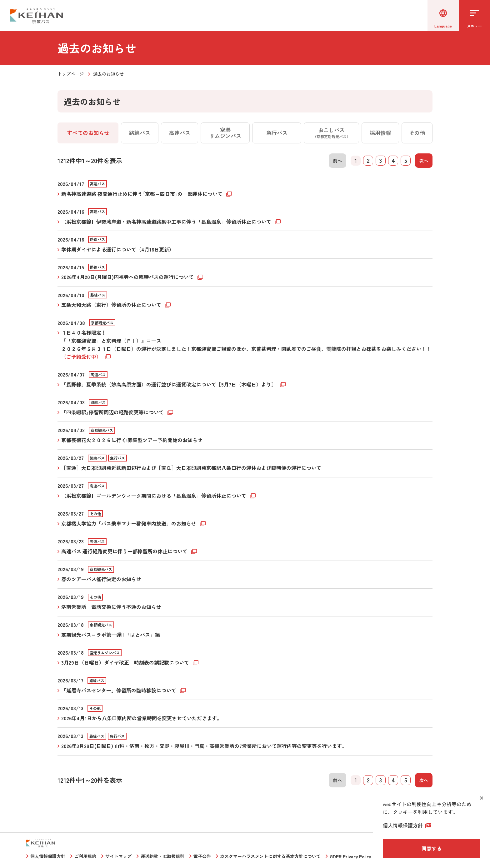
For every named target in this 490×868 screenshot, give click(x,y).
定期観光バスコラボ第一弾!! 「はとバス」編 (111, 635)
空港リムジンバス (225, 133)
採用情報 (380, 133)
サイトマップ (118, 856)
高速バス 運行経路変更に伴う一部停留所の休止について (125, 551)
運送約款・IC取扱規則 (162, 856)
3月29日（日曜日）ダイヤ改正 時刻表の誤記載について (126, 662)
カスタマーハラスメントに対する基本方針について (270, 856)
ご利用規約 (85, 856)
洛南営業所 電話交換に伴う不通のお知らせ (111, 607)
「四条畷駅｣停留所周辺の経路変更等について (113, 412)
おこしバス (332, 132)
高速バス (180, 133)
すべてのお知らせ (88, 133)
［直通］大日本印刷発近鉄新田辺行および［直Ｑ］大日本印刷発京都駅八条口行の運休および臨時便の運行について (191, 468)
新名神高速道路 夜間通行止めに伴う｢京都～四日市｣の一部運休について (142, 194)
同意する (432, 848)
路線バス (140, 133)
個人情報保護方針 (48, 856)
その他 (417, 133)
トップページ (71, 74)
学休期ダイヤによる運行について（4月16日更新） (118, 249)
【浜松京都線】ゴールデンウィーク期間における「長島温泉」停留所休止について (154, 496)
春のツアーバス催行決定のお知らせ (101, 579)
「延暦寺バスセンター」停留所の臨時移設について (119, 690)
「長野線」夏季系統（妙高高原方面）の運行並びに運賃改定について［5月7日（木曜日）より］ (169, 384)
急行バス (277, 133)
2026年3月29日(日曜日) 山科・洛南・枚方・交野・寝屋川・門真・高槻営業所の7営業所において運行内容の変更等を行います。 (204, 746)
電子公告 (202, 856)
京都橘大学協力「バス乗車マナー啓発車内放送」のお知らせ (129, 523)
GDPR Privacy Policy (350, 856)
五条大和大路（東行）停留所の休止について (112, 305)
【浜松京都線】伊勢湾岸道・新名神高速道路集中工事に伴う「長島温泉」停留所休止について (167, 222)
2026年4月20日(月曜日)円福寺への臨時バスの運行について (128, 277)
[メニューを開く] (474, 16)
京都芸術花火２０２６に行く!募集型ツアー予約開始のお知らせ (132, 440)
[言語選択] (443, 16)
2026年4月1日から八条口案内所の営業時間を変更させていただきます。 (142, 718)
